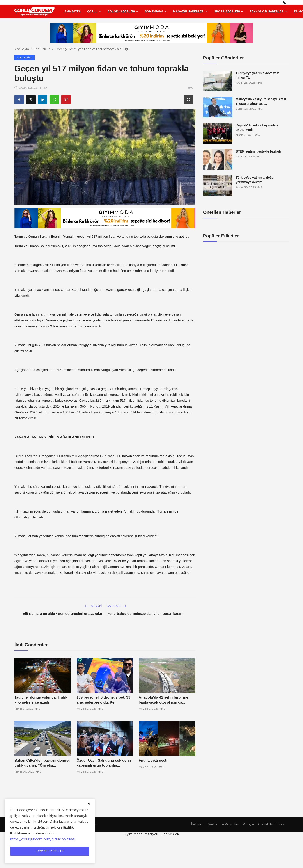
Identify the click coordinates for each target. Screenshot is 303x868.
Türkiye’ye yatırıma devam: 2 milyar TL (257, 75)
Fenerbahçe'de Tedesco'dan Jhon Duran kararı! (146, 614)
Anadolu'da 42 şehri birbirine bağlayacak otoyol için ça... (163, 700)
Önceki (93, 606)
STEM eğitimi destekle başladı (258, 151)
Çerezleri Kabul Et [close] (50, 851)
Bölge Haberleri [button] (123, 11)
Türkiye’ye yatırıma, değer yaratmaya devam (255, 180)
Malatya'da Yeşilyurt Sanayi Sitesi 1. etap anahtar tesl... (261, 101)
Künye (248, 824)
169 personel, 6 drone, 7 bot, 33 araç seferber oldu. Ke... (103, 700)
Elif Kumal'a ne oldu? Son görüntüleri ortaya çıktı (62, 614)
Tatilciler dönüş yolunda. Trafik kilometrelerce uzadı (41, 700)
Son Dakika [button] (156, 11)
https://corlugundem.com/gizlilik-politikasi (43, 839)
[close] (89, 804)
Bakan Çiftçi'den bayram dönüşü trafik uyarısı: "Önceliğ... (42, 763)
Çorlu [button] (94, 11)
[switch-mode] (285, 2)
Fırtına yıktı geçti (153, 760)
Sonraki (117, 606)
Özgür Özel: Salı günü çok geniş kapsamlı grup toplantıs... (104, 763)
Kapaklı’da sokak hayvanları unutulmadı (257, 128)
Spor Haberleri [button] (229, 11)
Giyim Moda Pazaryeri (141, 834)
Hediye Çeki (170, 834)
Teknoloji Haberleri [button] (269, 11)
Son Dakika (42, 49)
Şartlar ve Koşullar (223, 824)
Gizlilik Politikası (272, 824)
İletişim (197, 824)
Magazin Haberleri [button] (190, 11)
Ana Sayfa (73, 11)
